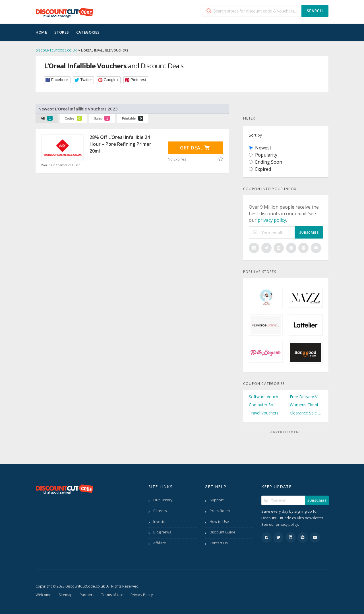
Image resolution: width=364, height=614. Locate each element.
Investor (160, 522)
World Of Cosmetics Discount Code (63, 165)
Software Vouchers (265, 397)
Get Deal (195, 148)
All (47, 118)
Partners (87, 595)
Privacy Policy (142, 595)
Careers (160, 511)
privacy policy (272, 220)
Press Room (220, 511)
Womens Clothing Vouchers (306, 405)
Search (315, 11)
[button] (57, 80)
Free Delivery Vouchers (306, 397)
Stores (62, 32)
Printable (133, 118)
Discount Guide (223, 532)
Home (41, 32)
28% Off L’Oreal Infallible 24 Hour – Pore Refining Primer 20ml (120, 144)
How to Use (219, 522)
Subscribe (309, 232)
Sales (102, 118)
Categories (88, 32)
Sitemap (66, 595)
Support (217, 500)
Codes (74, 118)
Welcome (44, 595)
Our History (163, 500)
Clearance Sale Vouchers (306, 413)
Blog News (162, 532)
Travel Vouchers (264, 413)
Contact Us (219, 543)
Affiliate (160, 543)
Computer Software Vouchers (265, 405)
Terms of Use (112, 595)
